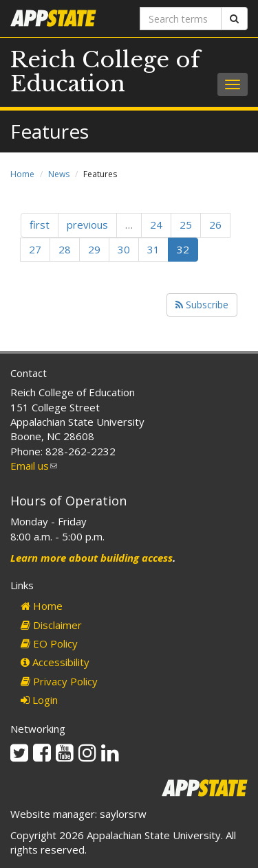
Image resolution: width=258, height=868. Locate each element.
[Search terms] (181, 19)
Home (22, 174)
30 (124, 249)
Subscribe (202, 305)
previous (87, 225)
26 (215, 225)
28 (65, 249)
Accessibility (55, 662)
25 (186, 225)
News (59, 174)
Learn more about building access (92, 558)
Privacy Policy (59, 681)
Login (39, 700)
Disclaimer (51, 625)
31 (153, 249)
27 (35, 249)
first (40, 225)
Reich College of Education (105, 72)
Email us (34, 466)
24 (156, 225)
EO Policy (49, 643)
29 (94, 249)
